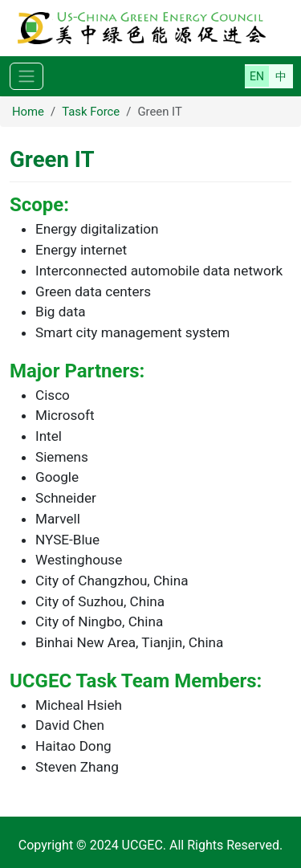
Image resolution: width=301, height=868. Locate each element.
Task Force (91, 112)
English (257, 76)
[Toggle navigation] (26, 77)
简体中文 (281, 76)
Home (28, 112)
